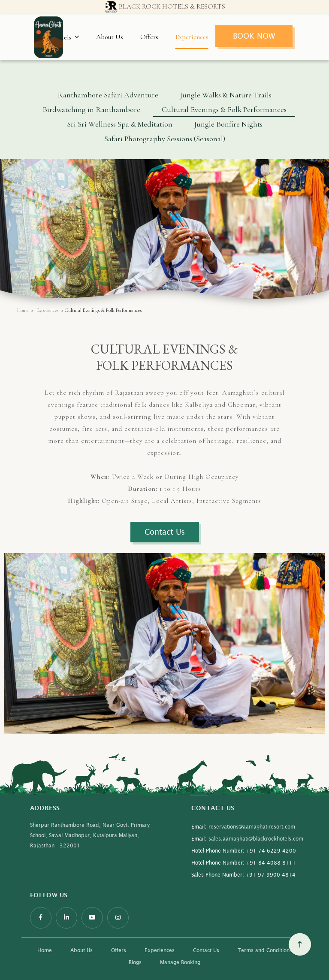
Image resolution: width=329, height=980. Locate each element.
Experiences (192, 37)
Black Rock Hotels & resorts (164, 7)
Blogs (135, 962)
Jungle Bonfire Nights (228, 124)
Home (23, 310)
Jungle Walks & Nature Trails (226, 95)
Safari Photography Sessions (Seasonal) (165, 139)
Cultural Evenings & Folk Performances (224, 109)
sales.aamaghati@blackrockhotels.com (247, 839)
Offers (149, 37)
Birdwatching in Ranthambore (91, 109)
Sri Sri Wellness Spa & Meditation (120, 124)
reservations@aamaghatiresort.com (243, 827)
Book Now (254, 36)
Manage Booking (180, 962)
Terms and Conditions (265, 950)
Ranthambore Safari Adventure (108, 95)
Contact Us (206, 950)
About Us (110, 37)
